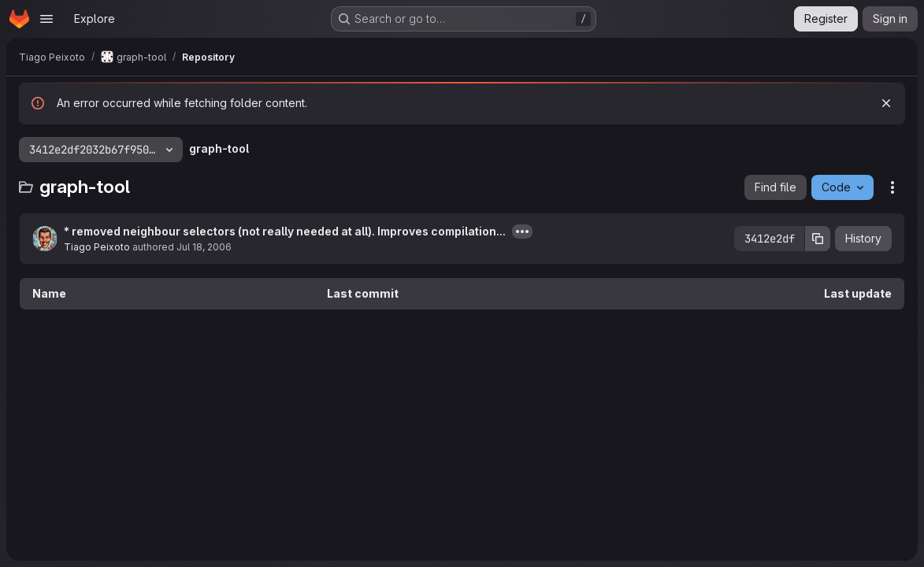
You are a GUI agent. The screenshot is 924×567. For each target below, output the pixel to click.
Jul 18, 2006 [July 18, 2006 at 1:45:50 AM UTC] (204, 247)
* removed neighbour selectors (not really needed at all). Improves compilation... (285, 231)
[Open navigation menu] (46, 19)
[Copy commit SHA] (818, 239)
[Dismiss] (886, 103)
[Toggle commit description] (522, 232)
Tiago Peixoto (97, 247)
